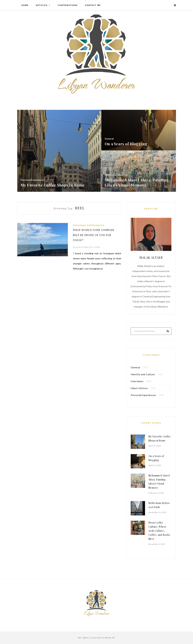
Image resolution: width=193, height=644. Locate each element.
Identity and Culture (143, 374)
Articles (42, 5)
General (135, 367)
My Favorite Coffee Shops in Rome (160, 438)
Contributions (68, 5)
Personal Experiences (89, 225)
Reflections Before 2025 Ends (159, 505)
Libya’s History (139, 388)
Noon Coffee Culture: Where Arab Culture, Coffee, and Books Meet (159, 531)
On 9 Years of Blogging (156, 458)
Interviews (137, 381)
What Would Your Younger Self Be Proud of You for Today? (94, 235)
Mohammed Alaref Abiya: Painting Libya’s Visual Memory (159, 482)
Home (25, 5)
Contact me (93, 5)
